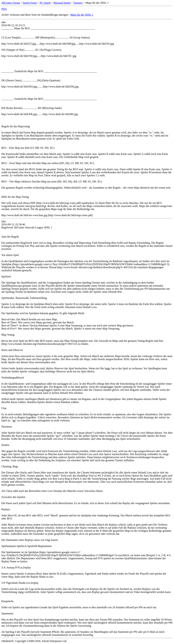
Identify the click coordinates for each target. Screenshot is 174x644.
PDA (4, 9)
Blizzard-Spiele (62, 3)
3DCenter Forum (11, 3)
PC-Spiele (45, 3)
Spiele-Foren (30, 3)
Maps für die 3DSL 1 (82, 15)
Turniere (78, 3)
